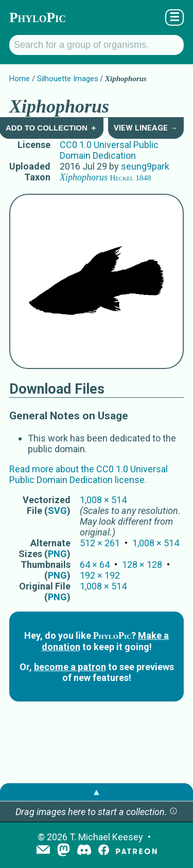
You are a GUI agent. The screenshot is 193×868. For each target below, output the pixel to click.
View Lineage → (146, 128)
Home (20, 79)
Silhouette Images (68, 79)
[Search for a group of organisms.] (97, 45)
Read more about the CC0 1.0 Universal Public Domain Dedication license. (89, 474)
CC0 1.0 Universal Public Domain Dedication (109, 150)
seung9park (145, 166)
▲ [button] (97, 792)
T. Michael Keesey (106, 837)
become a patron (70, 667)
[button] (173, 812)
